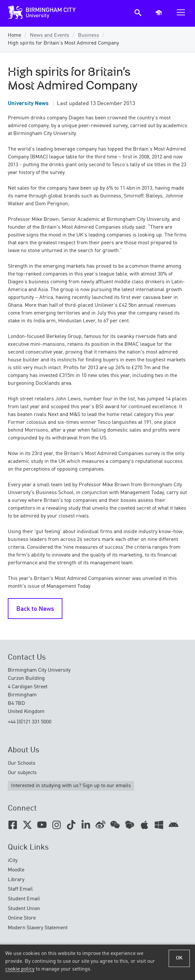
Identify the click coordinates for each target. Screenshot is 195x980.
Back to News (35, 609)
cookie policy (20, 969)
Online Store (22, 918)
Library (16, 880)
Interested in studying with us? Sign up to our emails (71, 786)
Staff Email (20, 889)
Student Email (24, 899)
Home (14, 35)
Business (89, 35)
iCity (13, 861)
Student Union (24, 909)
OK (179, 958)
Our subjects (22, 773)
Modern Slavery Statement (38, 928)
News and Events (50, 35)
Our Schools (22, 763)
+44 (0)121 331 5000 (30, 722)
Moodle (16, 870)
